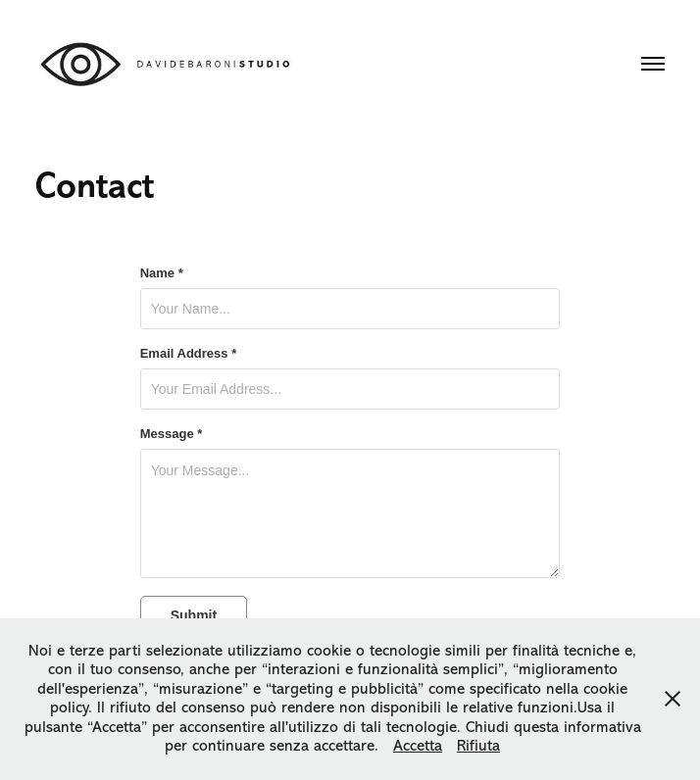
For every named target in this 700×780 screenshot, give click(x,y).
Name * (162, 273)
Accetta (418, 746)
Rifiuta (478, 746)
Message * (172, 434)
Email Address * (189, 354)
